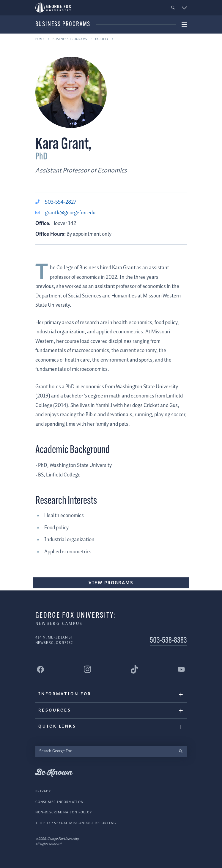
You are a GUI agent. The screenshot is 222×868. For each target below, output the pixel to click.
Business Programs (63, 24)
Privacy (43, 791)
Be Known (54, 773)
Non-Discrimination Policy (64, 812)
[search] (181, 751)
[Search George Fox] (105, 751)
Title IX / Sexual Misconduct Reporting (76, 823)
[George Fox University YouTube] (182, 669)
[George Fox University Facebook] (41, 669)
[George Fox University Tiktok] (135, 669)
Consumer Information (59, 802)
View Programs (111, 583)
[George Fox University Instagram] (88, 669)
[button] (173, 8)
